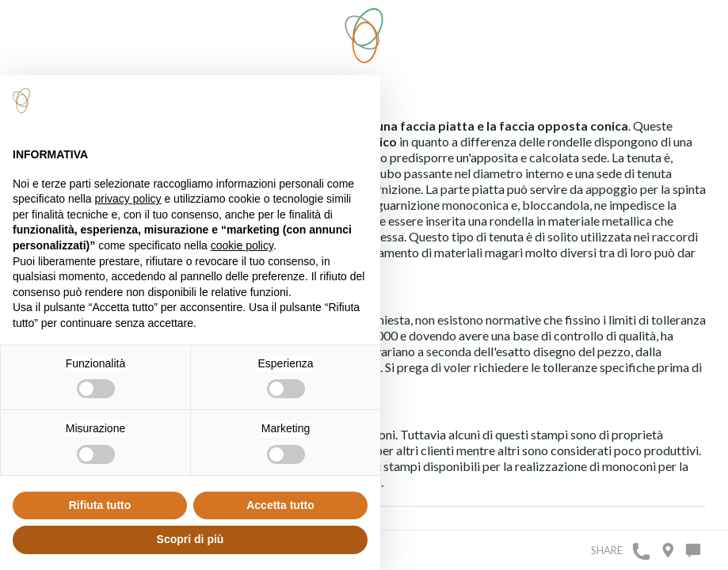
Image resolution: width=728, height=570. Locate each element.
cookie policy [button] (242, 245)
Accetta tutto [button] (280, 505)
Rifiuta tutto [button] (100, 505)
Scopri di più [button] (191, 539)
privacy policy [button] (128, 199)
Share (607, 550)
